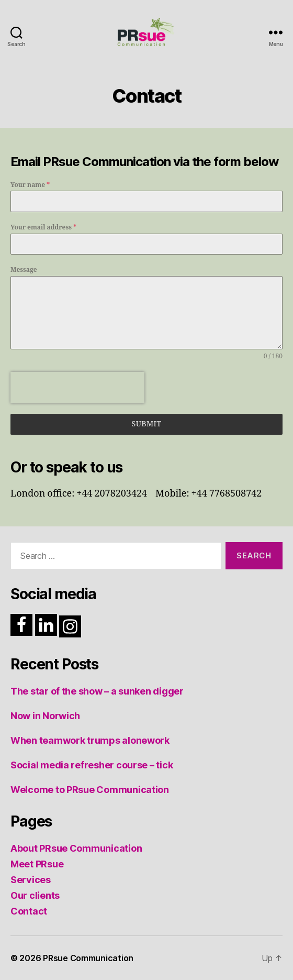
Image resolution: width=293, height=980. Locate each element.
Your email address (43, 228)
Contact (29, 911)
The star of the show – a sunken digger (97, 691)
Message (24, 270)
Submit (146, 424)
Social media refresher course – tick (92, 765)
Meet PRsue (37, 864)
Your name (30, 185)
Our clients (35, 895)
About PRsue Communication (76, 848)
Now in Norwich (45, 716)
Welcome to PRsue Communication (90, 790)
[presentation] (77, 388)
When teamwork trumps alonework (90, 740)
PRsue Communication (88, 958)
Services (31, 880)
